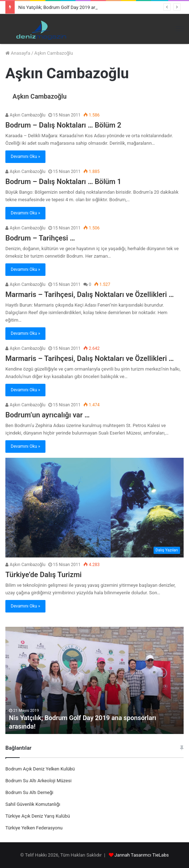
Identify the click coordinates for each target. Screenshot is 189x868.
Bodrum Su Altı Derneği (29, 792)
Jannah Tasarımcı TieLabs (142, 855)
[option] (94, 680)
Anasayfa (18, 53)
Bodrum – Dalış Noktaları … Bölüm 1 (63, 182)
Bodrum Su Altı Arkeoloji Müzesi (38, 781)
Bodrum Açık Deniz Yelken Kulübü (40, 769)
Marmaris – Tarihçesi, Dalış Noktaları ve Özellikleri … (90, 294)
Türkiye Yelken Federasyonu (34, 828)
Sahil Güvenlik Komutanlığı (33, 804)
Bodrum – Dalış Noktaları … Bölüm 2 (63, 125)
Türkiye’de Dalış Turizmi (43, 575)
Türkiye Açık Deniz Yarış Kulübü (38, 816)
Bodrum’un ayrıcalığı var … (48, 415)
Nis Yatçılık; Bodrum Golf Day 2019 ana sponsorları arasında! (81, 7)
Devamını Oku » (25, 157)
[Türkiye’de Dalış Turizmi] (94, 508)
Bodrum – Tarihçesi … (40, 238)
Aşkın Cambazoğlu (40, 96)
